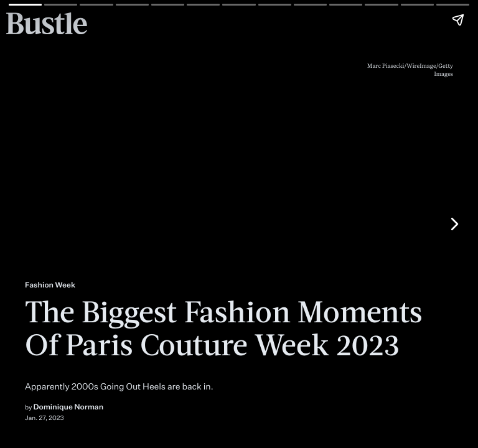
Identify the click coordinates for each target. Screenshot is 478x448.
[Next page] (454, 224)
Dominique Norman (69, 407)
